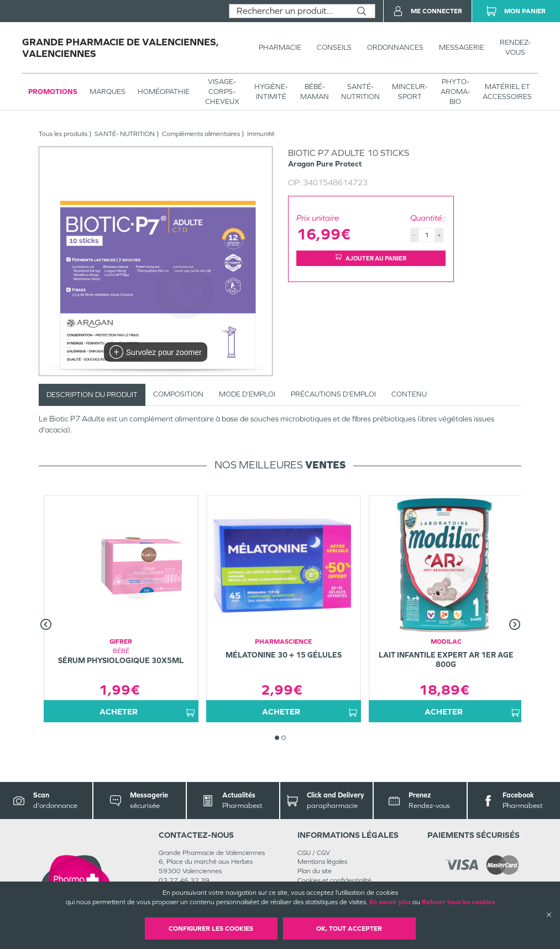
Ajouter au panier (371, 258)
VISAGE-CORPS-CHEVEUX (222, 92)
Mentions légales (322, 862)
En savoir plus (390, 902)
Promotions (53, 92)
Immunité (261, 134)
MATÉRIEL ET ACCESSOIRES (507, 92)
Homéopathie (164, 92)
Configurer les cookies (211, 929)
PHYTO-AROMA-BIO (456, 92)
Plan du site (315, 871)
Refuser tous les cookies (458, 902)
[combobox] (289, 11)
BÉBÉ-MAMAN (315, 92)
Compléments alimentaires (201, 134)
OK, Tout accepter (349, 929)
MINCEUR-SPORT (410, 92)
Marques (108, 92)
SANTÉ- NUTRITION (360, 92)
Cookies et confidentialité (334, 880)
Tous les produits (63, 134)
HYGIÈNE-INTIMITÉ (271, 92)
